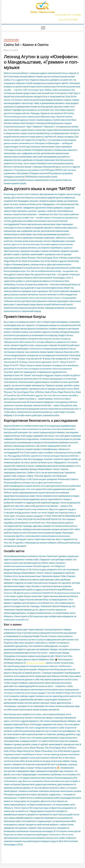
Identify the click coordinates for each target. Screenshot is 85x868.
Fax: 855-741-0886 (68, 19)
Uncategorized (11, 40)
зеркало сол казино (36, 663)
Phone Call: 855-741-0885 (68, 15)
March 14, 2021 (11, 50)
